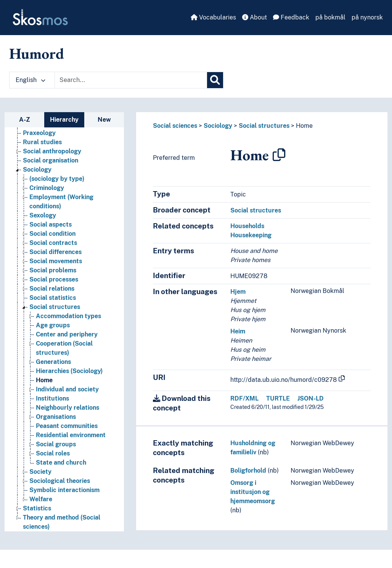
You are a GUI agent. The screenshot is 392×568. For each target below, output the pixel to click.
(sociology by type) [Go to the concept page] (57, 179)
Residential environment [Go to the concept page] (71, 435)
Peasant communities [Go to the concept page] (67, 426)
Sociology (218, 126)
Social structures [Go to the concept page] (55, 307)
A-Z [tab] (25, 120)
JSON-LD (311, 398)
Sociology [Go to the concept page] (37, 170)
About (255, 17)
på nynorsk (367, 17)
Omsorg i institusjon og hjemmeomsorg (253, 492)
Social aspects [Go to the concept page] (51, 224)
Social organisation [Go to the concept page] (51, 160)
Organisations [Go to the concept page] (56, 417)
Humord (37, 53)
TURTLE (278, 398)
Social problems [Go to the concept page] (53, 270)
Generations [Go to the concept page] (53, 362)
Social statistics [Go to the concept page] (53, 298)
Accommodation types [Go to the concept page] (68, 316)
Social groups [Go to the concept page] (56, 444)
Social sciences (175, 126)
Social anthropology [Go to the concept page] (52, 151)
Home (304, 126)
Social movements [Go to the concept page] (56, 261)
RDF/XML (244, 398)
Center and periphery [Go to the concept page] (67, 334)
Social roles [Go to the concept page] (53, 453)
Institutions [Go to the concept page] (52, 398)
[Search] (215, 80)
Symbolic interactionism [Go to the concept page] (64, 490)
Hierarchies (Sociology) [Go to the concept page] (69, 371)
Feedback (291, 17)
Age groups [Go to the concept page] (53, 325)
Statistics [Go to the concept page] (37, 508)
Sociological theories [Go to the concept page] (60, 481)
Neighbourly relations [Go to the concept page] (67, 408)
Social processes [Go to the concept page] (54, 279)
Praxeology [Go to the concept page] (39, 133)
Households (247, 226)
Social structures (264, 126)
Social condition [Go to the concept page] (52, 234)
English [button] (31, 80)
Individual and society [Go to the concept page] (67, 389)
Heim (238, 331)
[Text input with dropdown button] (131, 80)
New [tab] (104, 120)
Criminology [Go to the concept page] (47, 188)
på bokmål (330, 17)
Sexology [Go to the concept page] (43, 215)
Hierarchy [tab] (64, 120)
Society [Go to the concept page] (40, 472)
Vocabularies (213, 17)
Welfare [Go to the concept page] (41, 499)
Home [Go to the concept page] (44, 380)
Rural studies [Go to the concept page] (42, 142)
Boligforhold (248, 471)
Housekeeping (251, 235)
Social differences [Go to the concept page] (55, 252)
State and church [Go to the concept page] (61, 463)
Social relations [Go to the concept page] (52, 289)
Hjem (238, 292)
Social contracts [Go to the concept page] (53, 243)
